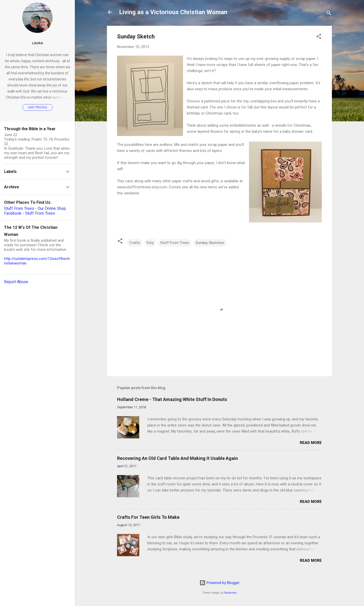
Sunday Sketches (210, 243)
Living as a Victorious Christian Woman (173, 12)
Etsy (150, 243)
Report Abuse (16, 282)
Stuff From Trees (175, 243)
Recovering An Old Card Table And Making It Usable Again (177, 458)
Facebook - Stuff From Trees (30, 213)
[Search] (329, 14)
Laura (38, 43)
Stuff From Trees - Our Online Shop (35, 208)
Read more (311, 443)
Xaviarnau (230, 593)
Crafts (135, 243)
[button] (319, 37)
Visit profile (38, 107)
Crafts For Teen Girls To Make (148, 517)
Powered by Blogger (220, 583)
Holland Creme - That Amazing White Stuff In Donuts (172, 399)
